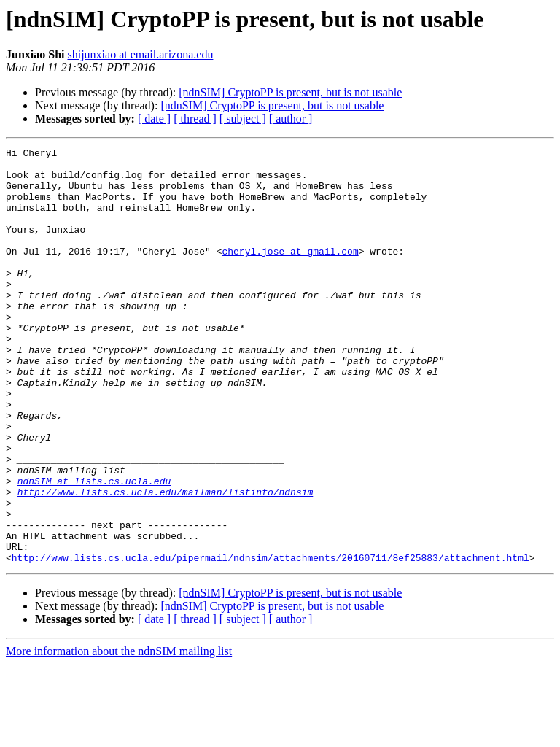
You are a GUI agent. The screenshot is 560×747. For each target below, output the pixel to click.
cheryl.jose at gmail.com (290, 273)
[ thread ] (195, 119)
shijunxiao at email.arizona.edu (140, 54)
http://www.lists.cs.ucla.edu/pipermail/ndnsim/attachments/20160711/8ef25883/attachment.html (271, 640)
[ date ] (154, 119)
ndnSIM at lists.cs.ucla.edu (94, 549)
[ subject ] (243, 119)
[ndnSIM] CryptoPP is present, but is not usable (290, 92)
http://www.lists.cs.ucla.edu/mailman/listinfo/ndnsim (166, 562)
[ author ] (291, 119)
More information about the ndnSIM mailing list (119, 734)
